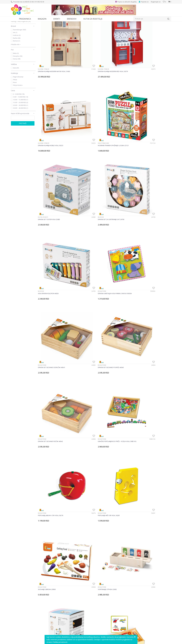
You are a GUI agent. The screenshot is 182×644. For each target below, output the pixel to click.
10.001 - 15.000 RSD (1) (21, 121)
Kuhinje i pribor (44, 65)
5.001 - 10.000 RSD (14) (21, 118)
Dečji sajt (14, 23)
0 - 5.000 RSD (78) (19, 116)
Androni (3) (17, 57)
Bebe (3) (16, 75)
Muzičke (75, 112)
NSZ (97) (16, 89)
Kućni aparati (43, 112)
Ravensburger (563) (19, 51)
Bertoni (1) (17, 62)
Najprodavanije (18, 98)
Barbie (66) (17, 59)
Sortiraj (128, 27)
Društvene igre (145, 65)
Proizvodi (22, 23)
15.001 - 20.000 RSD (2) (21, 124)
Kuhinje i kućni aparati (21, 43)
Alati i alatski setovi (20, 35)
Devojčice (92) (18, 77)
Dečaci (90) (17, 80)
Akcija (15, 101)
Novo (15, 104)
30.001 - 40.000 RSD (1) (21, 129)
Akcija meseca (18, 107)
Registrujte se (156, 2)
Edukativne (144, 112)
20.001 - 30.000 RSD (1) (21, 127)
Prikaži (146, 27)
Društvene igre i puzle (21, 32)
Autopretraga (118, 27)
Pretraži (23, 145)
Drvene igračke (77, 400)
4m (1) (15, 54)
